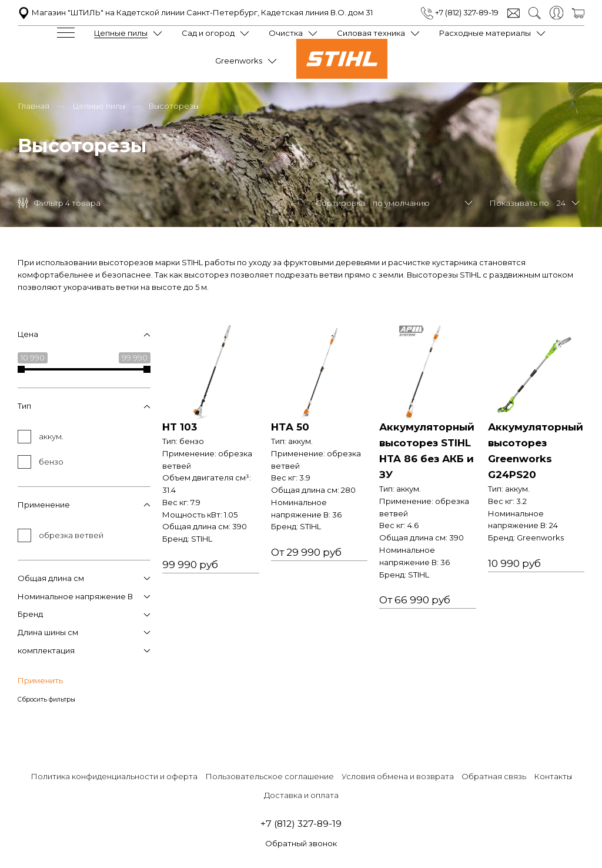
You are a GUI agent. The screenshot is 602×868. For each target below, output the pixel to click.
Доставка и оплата (301, 795)
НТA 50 (290, 427)
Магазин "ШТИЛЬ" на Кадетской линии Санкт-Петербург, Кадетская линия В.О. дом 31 (195, 12)
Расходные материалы (485, 33)
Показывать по (519, 203)
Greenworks (239, 61)
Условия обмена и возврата (398, 776)
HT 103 (180, 427)
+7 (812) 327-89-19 (460, 12)
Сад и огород (208, 33)
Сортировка (340, 203)
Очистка (286, 33)
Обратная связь (494, 776)
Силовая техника (371, 33)
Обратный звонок (301, 843)
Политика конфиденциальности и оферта (114, 776)
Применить (40, 680)
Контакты (553, 776)
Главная (34, 106)
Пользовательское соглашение (270, 776)
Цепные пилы (121, 33)
